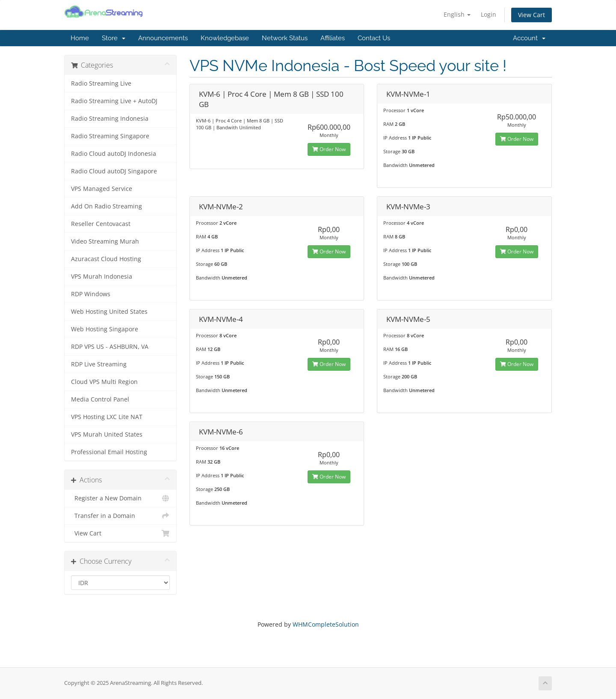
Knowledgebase (225, 38)
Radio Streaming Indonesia (110, 119)
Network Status (285, 38)
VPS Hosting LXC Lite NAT (107, 417)
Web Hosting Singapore (105, 329)
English (457, 14)
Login (489, 14)
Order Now (329, 149)
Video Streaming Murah (105, 241)
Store (114, 38)
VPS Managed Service (102, 189)
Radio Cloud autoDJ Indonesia (114, 154)
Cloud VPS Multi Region (104, 382)
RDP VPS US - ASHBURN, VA (110, 347)
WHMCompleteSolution (326, 624)
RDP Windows (91, 294)
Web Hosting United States (109, 312)
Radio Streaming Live (101, 83)
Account (529, 38)
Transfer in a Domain (120, 516)
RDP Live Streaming (99, 364)
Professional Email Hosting (109, 452)
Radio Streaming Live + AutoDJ (114, 101)
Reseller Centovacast (101, 224)
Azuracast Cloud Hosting (106, 259)
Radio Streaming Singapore (110, 136)
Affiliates (333, 38)
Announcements (163, 38)
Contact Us (374, 38)
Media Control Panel (100, 399)
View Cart (532, 15)
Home (80, 38)
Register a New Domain (120, 498)
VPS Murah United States (107, 434)
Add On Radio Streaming (107, 206)
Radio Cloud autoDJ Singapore (114, 171)
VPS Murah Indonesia (102, 277)
